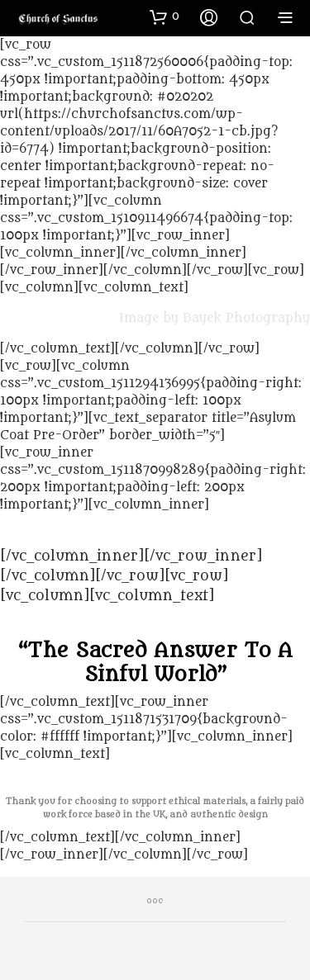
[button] (165, 17)
